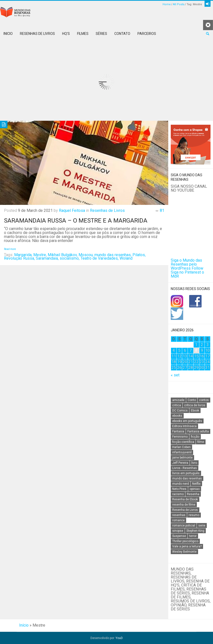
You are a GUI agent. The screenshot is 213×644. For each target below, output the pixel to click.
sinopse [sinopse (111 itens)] (178, 531)
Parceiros (147, 34)
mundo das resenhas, (113, 255)
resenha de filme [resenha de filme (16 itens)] (184, 505)
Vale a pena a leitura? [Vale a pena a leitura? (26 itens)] (187, 546)
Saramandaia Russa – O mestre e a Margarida (76, 221)
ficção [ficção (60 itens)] (195, 437)
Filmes (83, 34)
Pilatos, (139, 255)
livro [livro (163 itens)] (194, 463)
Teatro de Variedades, (100, 258)
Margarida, (23, 255)
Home (167, 4)
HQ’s (66, 34)
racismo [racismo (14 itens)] (178, 494)
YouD (119, 638)
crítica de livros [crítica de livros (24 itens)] (195, 405)
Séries (101, 34)
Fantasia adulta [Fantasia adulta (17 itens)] (198, 431)
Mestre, (40, 255)
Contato (122, 34)
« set (175, 375)
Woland (126, 258)
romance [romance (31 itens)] (178, 520)
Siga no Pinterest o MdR (187, 274)
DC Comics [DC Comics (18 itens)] (180, 410)
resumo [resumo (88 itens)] (194, 515)
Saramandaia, (47, 258)
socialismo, (70, 258)
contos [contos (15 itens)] (204, 400)
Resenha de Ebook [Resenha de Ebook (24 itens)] (185, 499)
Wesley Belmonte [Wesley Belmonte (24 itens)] (184, 552)
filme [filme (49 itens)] (201, 442)
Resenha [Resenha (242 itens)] (193, 494)
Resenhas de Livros (37, 34)
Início (24, 625)
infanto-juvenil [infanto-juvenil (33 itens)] (182, 452)
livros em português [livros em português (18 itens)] (186, 473)
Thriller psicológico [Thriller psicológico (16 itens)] (185, 541)
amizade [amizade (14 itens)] (178, 400)
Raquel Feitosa (72, 210)
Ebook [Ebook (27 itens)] (195, 410)
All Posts (179, 4)
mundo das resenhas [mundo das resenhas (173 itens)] (187, 478)
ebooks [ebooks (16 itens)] (177, 416)
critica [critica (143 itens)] (177, 405)
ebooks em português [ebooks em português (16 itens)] (187, 421)
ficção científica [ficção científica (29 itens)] (183, 442)
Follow (197, 268)
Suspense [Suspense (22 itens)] (179, 536)
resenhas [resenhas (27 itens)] (179, 515)
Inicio (8, 34)
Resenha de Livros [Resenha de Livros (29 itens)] (185, 510)
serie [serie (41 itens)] (202, 526)
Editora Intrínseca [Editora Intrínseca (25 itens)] (184, 426)
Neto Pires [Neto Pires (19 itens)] (179, 489)
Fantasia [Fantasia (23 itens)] (178, 431)
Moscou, (86, 255)
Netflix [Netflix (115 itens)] (196, 484)
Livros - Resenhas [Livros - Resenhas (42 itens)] (185, 468)
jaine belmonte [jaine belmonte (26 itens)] (182, 458)
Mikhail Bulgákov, (63, 255)
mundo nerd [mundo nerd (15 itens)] (181, 484)
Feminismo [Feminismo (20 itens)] (180, 437)
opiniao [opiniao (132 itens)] (195, 489)
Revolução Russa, (19, 258)
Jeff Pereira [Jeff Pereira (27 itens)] (180, 463)
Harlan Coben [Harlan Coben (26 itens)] (181, 447)
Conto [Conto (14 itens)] (192, 400)
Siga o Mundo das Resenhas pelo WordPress (186, 264)
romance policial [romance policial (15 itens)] (184, 526)
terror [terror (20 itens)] (193, 536)
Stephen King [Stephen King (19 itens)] (195, 531)
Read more (10, 249)
